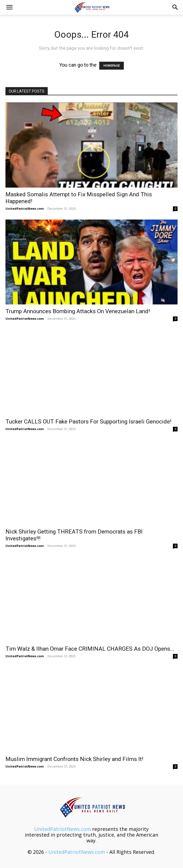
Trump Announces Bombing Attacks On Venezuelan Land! (78, 311)
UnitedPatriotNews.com (25, 208)
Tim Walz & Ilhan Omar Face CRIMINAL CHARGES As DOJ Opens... (90, 649)
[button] (9, 7)
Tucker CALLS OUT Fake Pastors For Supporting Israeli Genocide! (88, 422)
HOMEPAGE (112, 66)
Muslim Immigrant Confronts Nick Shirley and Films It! (74, 759)
